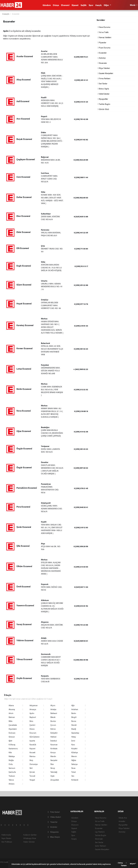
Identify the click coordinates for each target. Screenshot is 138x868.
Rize (52, 764)
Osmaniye (34, 764)
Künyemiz (53, 832)
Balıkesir (54, 713)
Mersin (74, 756)
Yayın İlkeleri (6, 838)
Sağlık (84, 5)
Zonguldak (55, 780)
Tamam (124, 864)
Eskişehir (54, 733)
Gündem (47, 5)
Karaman (54, 744)
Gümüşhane (34, 737)
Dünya (56, 5)
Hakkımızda (6, 835)
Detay (120, 863)
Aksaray (12, 709)
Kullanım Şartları (30, 835)
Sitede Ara (123, 818)
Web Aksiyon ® (130, 863)
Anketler (122, 821)
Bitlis (11, 721)
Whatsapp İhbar (30, 838)
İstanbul (54, 741)
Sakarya (74, 764)
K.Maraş (12, 744)
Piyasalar (102, 42)
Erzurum (33, 733)
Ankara (11, 784)
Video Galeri (54, 817)
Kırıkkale (54, 748)
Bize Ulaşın (54, 837)
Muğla (11, 760)
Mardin (53, 756)
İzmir (73, 741)
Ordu (11, 764)
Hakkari (53, 737)
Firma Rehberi (104, 78)
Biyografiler (103, 99)
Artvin (11, 713)
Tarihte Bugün (104, 104)
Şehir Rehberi (100, 846)
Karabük (33, 744)
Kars (73, 744)
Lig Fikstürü (100, 832)
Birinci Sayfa (103, 89)
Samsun (12, 768)
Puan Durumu (104, 48)
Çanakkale (13, 725)
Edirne (53, 729)
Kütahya (75, 752)
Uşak (52, 776)
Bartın (74, 713)
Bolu (31, 721)
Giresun (12, 737)
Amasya (33, 709)
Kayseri (32, 748)
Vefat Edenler (104, 94)
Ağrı (73, 705)
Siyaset (75, 5)
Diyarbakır (13, 729)
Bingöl (74, 717)
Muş (31, 760)
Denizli (74, 725)
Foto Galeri (54, 812)
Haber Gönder (29, 842)
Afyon (53, 705)
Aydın (32, 713)
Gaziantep (75, 733)
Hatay (74, 737)
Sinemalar (99, 839)
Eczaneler (16, 14)
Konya (53, 752)
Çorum (53, 725)
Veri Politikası (7, 842)
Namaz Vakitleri (105, 37)
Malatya (12, 756)
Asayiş (98, 5)
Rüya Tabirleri (104, 68)
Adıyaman (34, 705)
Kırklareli (75, 780)
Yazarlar (53, 822)
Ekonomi (65, 5)
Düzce (32, 729)
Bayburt (33, 717)
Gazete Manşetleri (105, 73)
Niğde (74, 760)
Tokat (73, 772)
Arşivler (52, 827)
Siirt (31, 768)
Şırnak (32, 772)
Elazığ (74, 729)
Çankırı (32, 725)
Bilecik (53, 717)
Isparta (32, 741)
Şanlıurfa (12, 772)
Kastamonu (13, 748)
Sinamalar (102, 63)
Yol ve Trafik (103, 32)
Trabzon (12, 776)
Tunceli (32, 776)
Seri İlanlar (103, 83)
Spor (91, 5)
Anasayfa (6, 14)
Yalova (11, 780)
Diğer (107, 5)
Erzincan (12, 733)
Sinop (53, 768)
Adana (11, 705)
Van (73, 776)
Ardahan (75, 709)
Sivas (73, 768)
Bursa (74, 721)
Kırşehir (74, 748)
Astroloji (102, 58)
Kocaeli (32, 752)
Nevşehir (54, 760)
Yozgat (32, 780)
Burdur (53, 721)
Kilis (10, 752)
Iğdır (11, 741)
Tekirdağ (54, 772)
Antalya (53, 709)
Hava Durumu (104, 27)
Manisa (32, 756)
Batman (12, 717)
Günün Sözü (103, 109)
